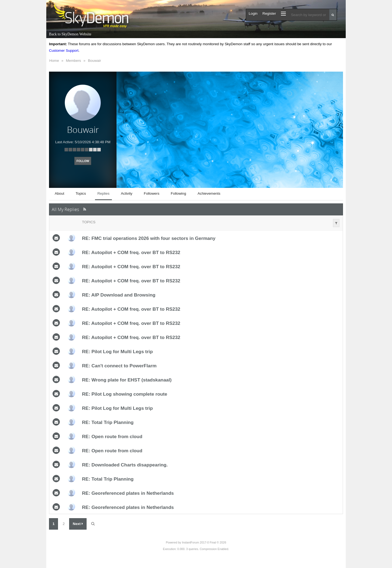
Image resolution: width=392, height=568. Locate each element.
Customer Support (64, 51)
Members (73, 61)
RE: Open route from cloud (112, 436)
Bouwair (94, 61)
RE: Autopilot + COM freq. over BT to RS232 (131, 252)
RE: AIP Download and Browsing (119, 295)
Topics (89, 222)
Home (54, 61)
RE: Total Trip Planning (108, 422)
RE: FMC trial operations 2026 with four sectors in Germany (149, 238)
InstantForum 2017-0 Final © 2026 (204, 542)
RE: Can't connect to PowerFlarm (119, 366)
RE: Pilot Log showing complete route (125, 394)
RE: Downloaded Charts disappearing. (125, 465)
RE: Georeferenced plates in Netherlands (128, 493)
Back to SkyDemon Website (70, 34)
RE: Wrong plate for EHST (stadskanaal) (127, 380)
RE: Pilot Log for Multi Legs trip (117, 352)
